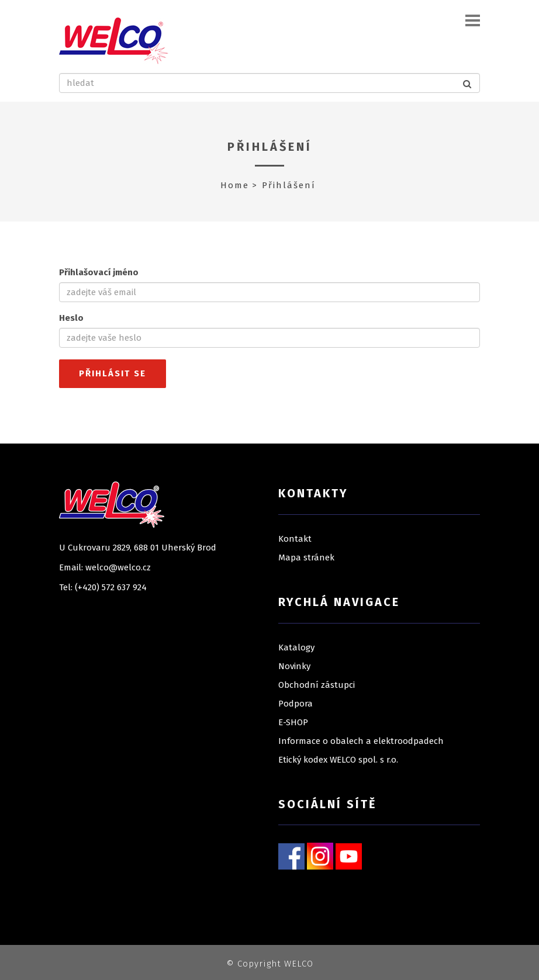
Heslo (71, 318)
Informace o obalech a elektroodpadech (361, 741)
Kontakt (295, 539)
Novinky (294, 666)
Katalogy (296, 647)
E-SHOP (293, 722)
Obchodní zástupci (317, 685)
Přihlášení (270, 147)
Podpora (296, 704)
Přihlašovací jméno (99, 272)
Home (235, 185)
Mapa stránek (306, 557)
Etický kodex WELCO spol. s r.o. (338, 760)
